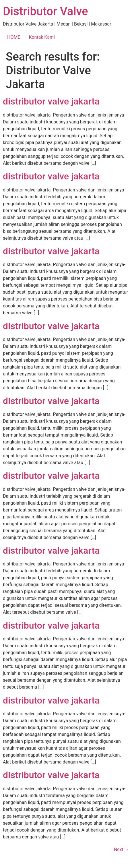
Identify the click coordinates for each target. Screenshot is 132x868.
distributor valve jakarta (51, 101)
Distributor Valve (45, 11)
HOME (14, 37)
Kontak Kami (42, 37)
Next (122, 849)
